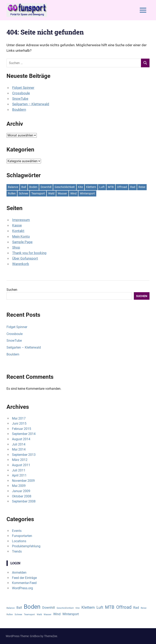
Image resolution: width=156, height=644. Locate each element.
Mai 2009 (19, 486)
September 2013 (24, 455)
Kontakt (18, 231)
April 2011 (19, 475)
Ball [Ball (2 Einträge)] (24, 187)
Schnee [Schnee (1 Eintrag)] (23, 193)
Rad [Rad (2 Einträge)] (133, 187)
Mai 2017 (19, 418)
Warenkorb (21, 264)
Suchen (12, 290)
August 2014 (21, 439)
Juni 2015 (19, 423)
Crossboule (21, 93)
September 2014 (24, 434)
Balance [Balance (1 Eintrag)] (13, 187)
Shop (16, 247)
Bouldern (19, 109)
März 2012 (20, 460)
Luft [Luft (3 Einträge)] (102, 187)
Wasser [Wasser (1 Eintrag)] (62, 193)
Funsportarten (22, 536)
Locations (19, 541)
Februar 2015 (22, 429)
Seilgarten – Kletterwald (31, 104)
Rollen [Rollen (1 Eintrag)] (12, 193)
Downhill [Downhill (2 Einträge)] (46, 187)
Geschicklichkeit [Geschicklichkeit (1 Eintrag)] (65, 187)
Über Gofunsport (25, 258)
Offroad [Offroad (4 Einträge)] (122, 187)
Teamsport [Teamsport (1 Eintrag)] (38, 193)
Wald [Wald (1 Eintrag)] (51, 193)
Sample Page (22, 242)
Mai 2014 (19, 449)
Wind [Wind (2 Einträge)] (73, 193)
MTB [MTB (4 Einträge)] (111, 187)
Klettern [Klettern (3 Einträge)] (91, 187)
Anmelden (19, 573)
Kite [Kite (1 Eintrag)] (80, 187)
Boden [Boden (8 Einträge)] (33, 187)
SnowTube (20, 99)
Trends (17, 551)
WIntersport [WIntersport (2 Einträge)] (87, 193)
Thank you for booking (29, 253)
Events (17, 531)
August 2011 (21, 465)
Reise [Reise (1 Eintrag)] (142, 187)
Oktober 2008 (22, 496)
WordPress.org (22, 588)
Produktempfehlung (26, 546)
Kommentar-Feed (24, 583)
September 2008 (24, 501)
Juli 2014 (19, 444)
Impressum (21, 220)
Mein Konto (21, 236)
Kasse (17, 225)
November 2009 (23, 481)
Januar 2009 (21, 491)
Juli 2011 (19, 470)
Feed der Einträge (24, 578)
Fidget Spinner (23, 88)
